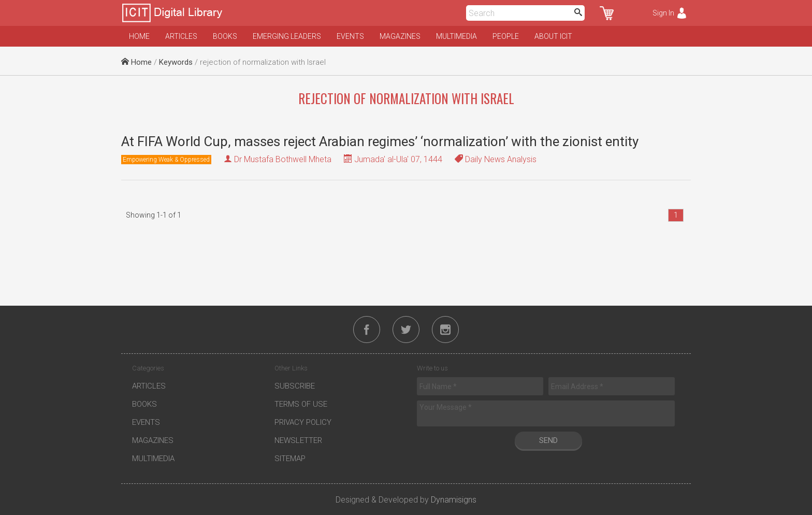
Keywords (176, 62)
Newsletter (298, 440)
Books (225, 36)
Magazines (400, 36)
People (506, 36)
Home (139, 36)
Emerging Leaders (287, 36)
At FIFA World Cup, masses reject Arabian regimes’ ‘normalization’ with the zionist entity (380, 141)
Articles (181, 36)
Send (548, 440)
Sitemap (290, 459)
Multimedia (456, 36)
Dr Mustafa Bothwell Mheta (283, 159)
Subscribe (295, 386)
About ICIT (553, 36)
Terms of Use (301, 404)
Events (350, 36)
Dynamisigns (454, 500)
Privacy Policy (303, 422)
